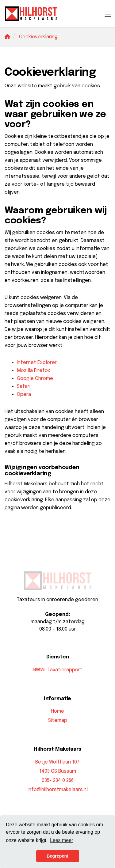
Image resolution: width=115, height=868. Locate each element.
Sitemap (58, 720)
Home (57, 711)
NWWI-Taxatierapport (58, 670)
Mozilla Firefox (34, 371)
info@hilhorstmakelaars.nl (58, 790)
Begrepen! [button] (57, 856)
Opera (24, 394)
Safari (24, 387)
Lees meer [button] (62, 840)
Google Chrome (35, 379)
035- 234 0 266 (58, 781)
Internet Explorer (37, 363)
